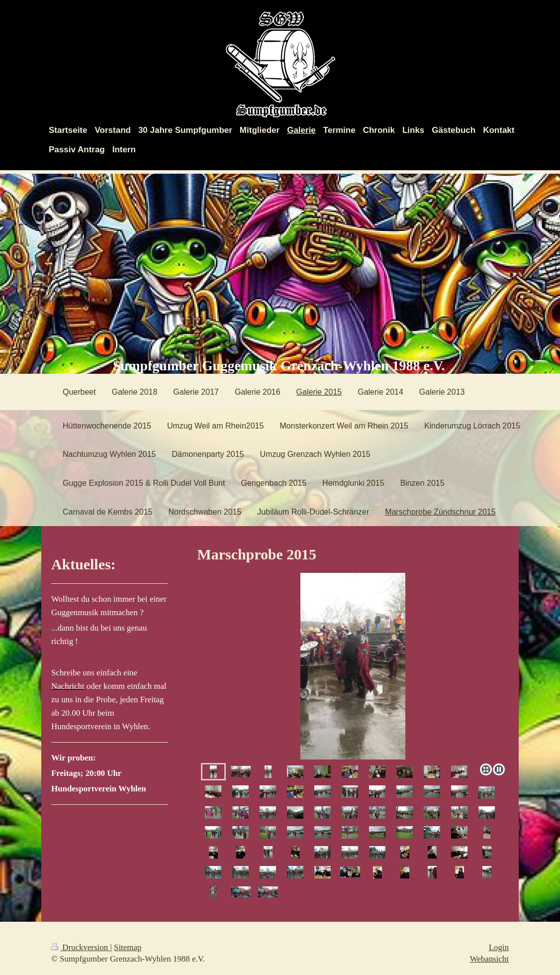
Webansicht (489, 959)
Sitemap (128, 947)
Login (499, 947)
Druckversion (81, 947)
